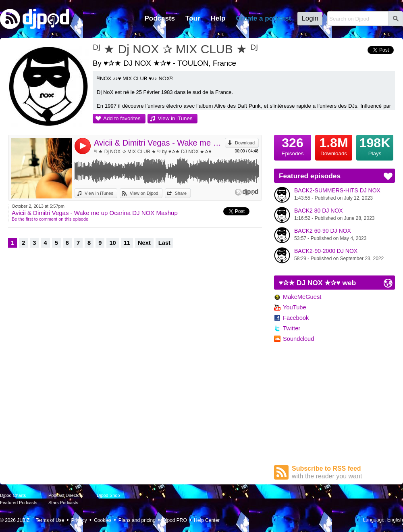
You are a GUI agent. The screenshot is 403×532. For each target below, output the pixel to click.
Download (245, 143)
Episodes (293, 146)
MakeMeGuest (302, 297)
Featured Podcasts (19, 503)
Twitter (292, 328)
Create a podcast (263, 18)
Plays (375, 146)
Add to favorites (122, 118)
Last (164, 243)
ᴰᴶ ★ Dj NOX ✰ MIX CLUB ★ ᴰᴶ (175, 49)
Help (218, 18)
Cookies (103, 520)
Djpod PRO (175, 520)
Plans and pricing (137, 520)
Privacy (79, 520)
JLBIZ (23, 520)
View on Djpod (144, 193)
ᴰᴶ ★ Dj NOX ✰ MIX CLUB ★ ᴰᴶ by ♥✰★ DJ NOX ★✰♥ (153, 152)
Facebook (296, 318)
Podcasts (160, 18)
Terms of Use (50, 520)
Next (144, 243)
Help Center (207, 520)
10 (112, 243)
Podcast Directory (66, 495)
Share (181, 193)
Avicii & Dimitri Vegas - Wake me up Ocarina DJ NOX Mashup (159, 143)
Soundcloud (298, 339)
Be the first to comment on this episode (50, 219)
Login (310, 18)
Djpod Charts (13, 495)
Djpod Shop (108, 495)
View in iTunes (175, 118)
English (395, 520)
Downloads (334, 146)
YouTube (295, 307)
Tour (193, 18)
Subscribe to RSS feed (343, 473)
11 (127, 243)
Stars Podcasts (63, 503)
